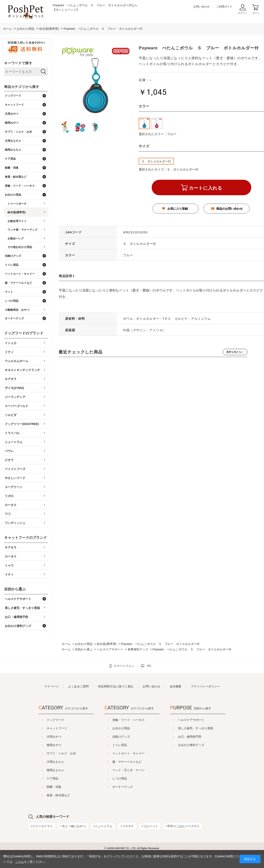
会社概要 (176, 686)
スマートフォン (124, 666)
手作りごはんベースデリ (183, 826)
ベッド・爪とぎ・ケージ (128, 770)
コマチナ (127, 826)
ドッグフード (55, 720)
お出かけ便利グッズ (191, 745)
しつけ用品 (120, 778)
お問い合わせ (201, 7)
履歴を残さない (235, 352)
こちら (20, 862)
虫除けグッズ (121, 737)
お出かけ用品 (121, 728)
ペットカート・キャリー (128, 753)
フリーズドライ (42, 826)
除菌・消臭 (54, 787)
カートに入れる (206, 188)
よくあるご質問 (78, 686)
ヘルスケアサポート (191, 720)
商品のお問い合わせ (229, 209)
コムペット (150, 826)
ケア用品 (53, 778)
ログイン (243, 13)
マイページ (51, 686)
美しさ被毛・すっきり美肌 (196, 728)
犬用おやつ (54, 737)
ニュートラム (103, 826)
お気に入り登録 (178, 209)
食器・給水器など (58, 795)
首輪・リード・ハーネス (128, 720)
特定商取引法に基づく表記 (116, 686)
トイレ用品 (120, 745)
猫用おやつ (54, 745)
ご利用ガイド (224, 7)
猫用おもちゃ (55, 770)
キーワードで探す (18, 63)
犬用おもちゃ (55, 762)
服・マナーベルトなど (127, 762)
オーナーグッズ (123, 787)
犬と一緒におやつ (73, 826)
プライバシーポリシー (205, 686)
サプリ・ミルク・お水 (61, 753)
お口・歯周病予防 (190, 737)
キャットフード (57, 728)
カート (256, 13)
